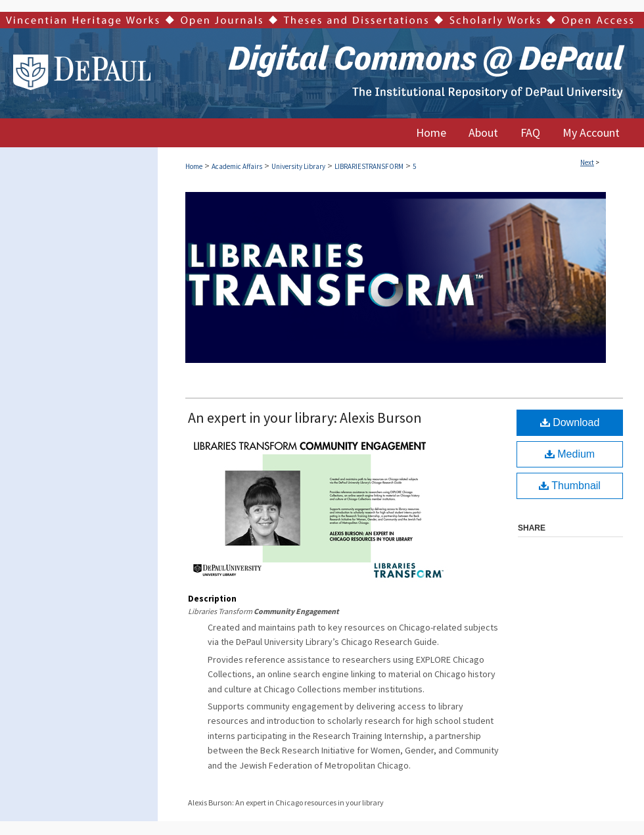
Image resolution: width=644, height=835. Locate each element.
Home (194, 166)
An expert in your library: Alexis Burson (305, 418)
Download (570, 422)
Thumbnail (570, 486)
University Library (298, 166)
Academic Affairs (237, 166)
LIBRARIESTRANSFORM (369, 166)
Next (587, 162)
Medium (570, 454)
